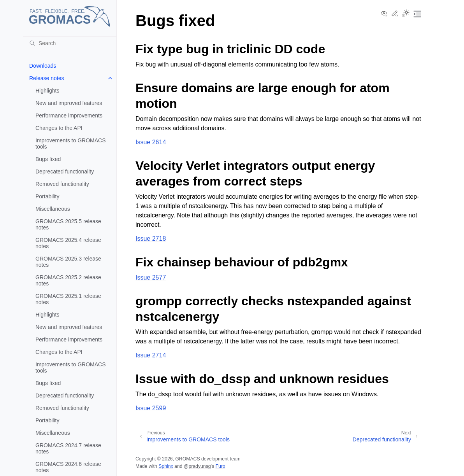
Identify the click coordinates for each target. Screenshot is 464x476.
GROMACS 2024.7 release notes (68, 448)
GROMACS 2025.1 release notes (68, 299)
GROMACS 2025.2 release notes (68, 280)
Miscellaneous (53, 209)
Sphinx (166, 466)
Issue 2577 (151, 277)
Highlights (47, 91)
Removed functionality (62, 184)
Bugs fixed (48, 159)
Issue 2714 (151, 355)
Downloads (43, 66)
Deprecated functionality (65, 171)
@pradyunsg (197, 466)
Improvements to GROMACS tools (71, 143)
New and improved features (69, 103)
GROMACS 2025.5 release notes (68, 224)
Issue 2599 (151, 408)
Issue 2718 (151, 239)
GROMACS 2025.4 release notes (68, 243)
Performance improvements (69, 115)
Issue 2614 (151, 142)
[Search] (70, 43)
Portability (47, 196)
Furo (220, 466)
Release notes (47, 78)
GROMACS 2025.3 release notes (68, 262)
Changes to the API (59, 128)
